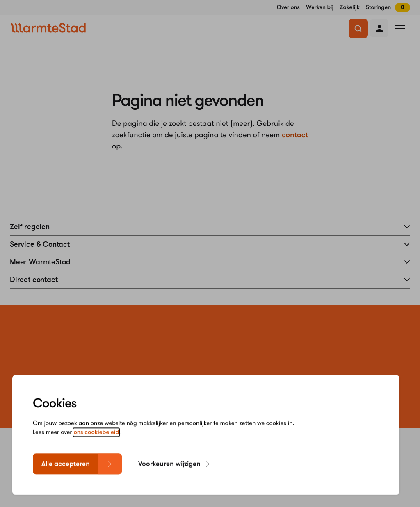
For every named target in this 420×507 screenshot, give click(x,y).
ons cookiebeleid (96, 436)
